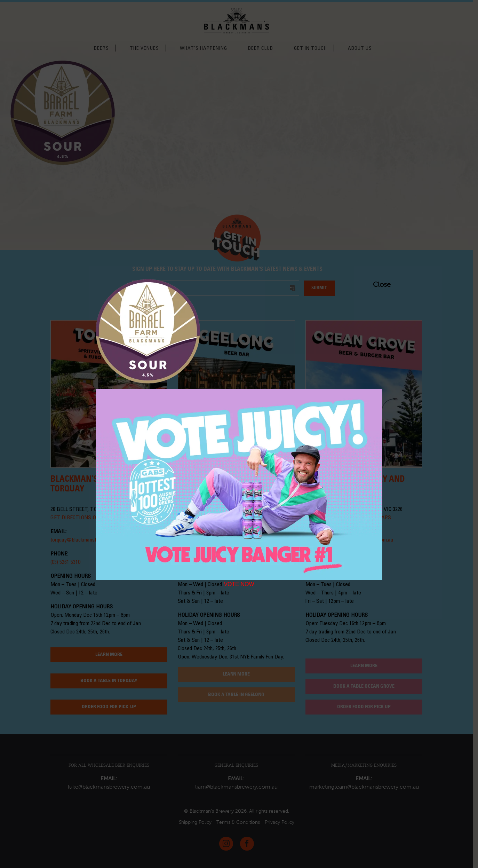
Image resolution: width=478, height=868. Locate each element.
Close (376, 285)
